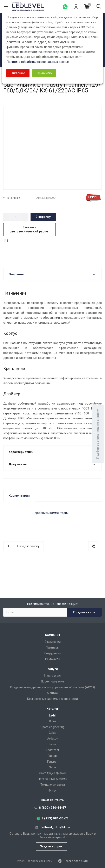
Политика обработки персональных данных (38, 62)
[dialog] (52, 434)
